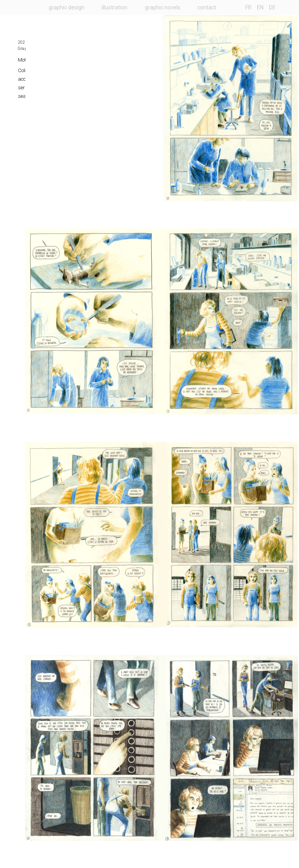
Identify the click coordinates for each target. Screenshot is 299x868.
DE (272, 7)
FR (248, 7)
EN (260, 7)
